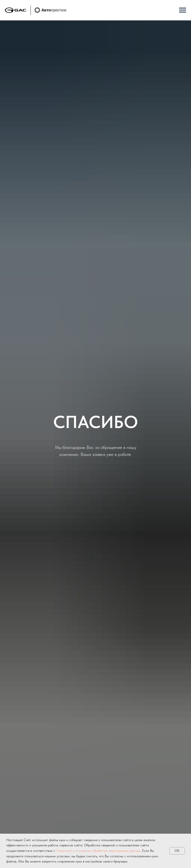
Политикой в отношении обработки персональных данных (98, 851)
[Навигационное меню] (183, 10)
